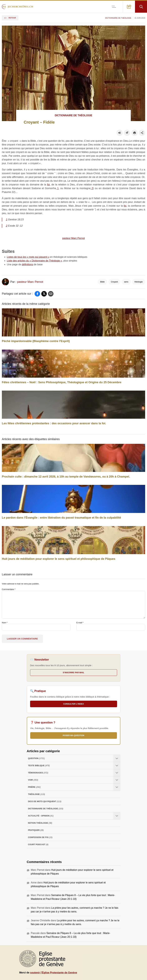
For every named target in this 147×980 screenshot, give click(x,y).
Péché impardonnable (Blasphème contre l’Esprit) (36, 341)
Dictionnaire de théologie (118, 18)
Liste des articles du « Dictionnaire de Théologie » (34, 261)
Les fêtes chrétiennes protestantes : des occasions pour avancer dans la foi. (54, 423)
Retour (10, 18)
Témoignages (38, 773)
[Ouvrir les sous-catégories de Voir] (117, 780)
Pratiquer (36, 830)
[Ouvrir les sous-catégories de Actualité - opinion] (117, 816)
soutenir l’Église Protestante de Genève (54, 973)
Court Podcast (38, 844)
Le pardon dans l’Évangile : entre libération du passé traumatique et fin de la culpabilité (61, 518)
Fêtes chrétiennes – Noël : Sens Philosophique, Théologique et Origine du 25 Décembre (62, 382)
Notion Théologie (40, 823)
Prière (34, 787)
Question (36, 758)
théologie (139, 282)
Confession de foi (40, 837)
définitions (27, 264)
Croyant (114, 282)
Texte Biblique (39, 766)
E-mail (80, 623)
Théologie (37, 794)
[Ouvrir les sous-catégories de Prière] (117, 787)
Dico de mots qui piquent (45, 801)
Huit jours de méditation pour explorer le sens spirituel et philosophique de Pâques (59, 559)
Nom (5, 623)
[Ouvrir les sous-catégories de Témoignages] (117, 773)
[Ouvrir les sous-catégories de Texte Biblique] (117, 766)
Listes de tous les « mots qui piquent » (28, 257)
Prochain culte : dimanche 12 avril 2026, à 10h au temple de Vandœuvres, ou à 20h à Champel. (66, 477)
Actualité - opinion (41, 816)
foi (48, 185)
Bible (102, 282)
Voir (33, 780)
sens (126, 282)
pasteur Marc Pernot (73, 238)
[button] (129, 7)
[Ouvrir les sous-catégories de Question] (117, 758)
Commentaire (9, 589)
